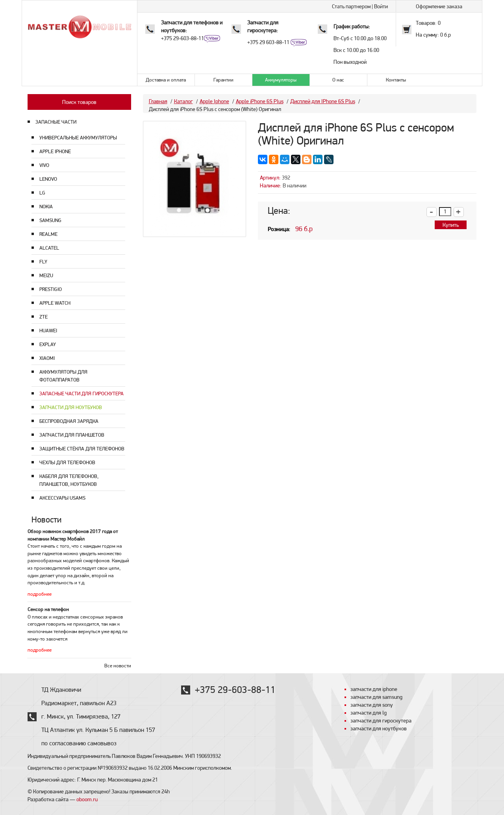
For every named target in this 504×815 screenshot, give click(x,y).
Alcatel (49, 248)
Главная (158, 101)
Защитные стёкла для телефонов (82, 449)
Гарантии (223, 80)
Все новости (118, 666)
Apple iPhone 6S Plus (260, 101)
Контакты (396, 80)
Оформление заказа (439, 6)
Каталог (183, 101)
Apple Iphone (55, 151)
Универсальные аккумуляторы (78, 138)
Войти (381, 6)
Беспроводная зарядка (69, 421)
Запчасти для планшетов (72, 435)
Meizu (46, 275)
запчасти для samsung (376, 697)
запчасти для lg (369, 713)
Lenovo (48, 179)
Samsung (50, 220)
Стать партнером (351, 6)
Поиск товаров (79, 102)
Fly (43, 262)
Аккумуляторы (281, 80)
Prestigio (51, 289)
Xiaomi (47, 358)
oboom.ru (87, 799)
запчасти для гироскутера (381, 721)
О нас (338, 80)
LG (42, 193)
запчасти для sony (372, 705)
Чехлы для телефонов (67, 462)
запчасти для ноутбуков (379, 728)
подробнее (40, 594)
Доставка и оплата (166, 80)
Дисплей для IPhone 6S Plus (323, 101)
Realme (48, 234)
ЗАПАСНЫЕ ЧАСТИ (56, 122)
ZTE (44, 317)
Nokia (46, 207)
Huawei (48, 331)
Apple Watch (55, 303)
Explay (48, 344)
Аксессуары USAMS (62, 498)
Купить (451, 225)
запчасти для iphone (374, 689)
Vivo (44, 165)
